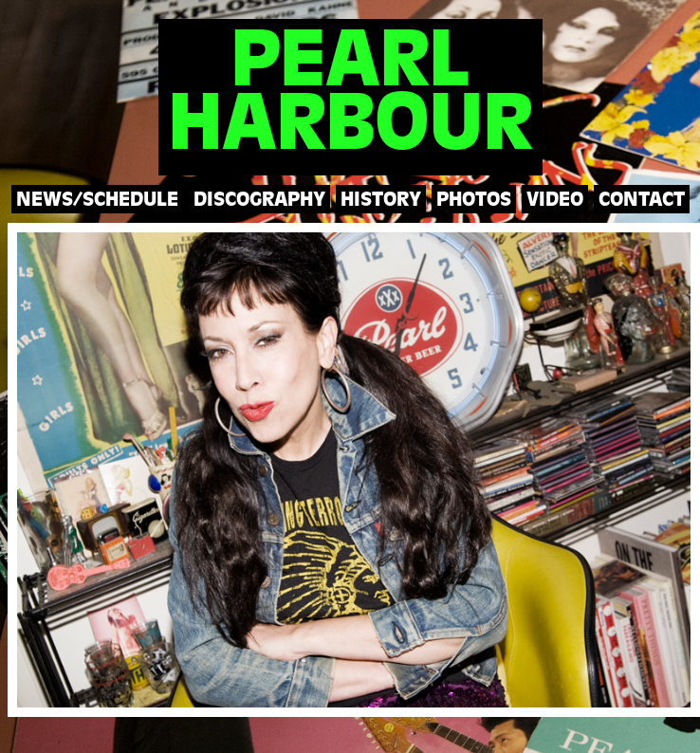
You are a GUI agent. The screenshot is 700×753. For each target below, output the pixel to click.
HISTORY (381, 201)
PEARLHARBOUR (350, 96)
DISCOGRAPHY (259, 201)
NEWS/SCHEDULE (97, 201)
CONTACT (642, 201)
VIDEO (555, 201)
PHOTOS (474, 201)
